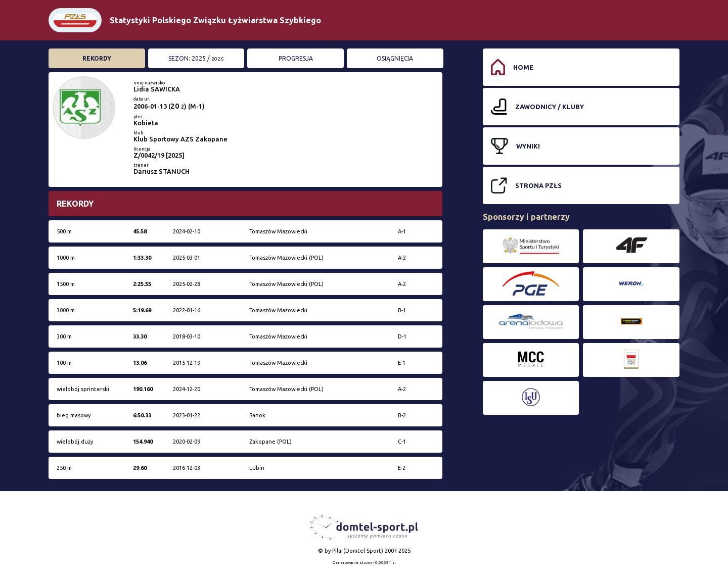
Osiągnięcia (395, 58)
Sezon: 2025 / (196, 58)
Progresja (296, 58)
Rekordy (97, 58)
